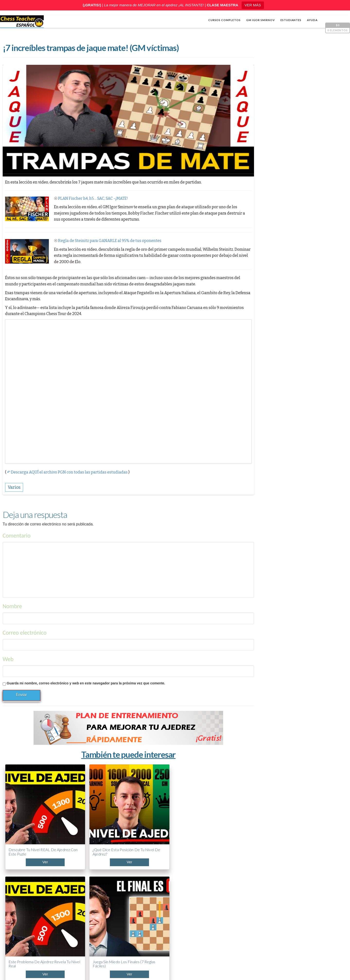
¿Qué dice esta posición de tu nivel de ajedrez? (85, 817)
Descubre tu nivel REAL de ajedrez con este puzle (29, 819)
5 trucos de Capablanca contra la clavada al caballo (283, 928)
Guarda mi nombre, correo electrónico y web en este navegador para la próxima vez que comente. (86, 676)
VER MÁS (253, 5)
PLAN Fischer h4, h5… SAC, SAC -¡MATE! (93, 199)
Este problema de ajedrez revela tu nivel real (141, 819)
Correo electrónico (24, 626)
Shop (18, 961)
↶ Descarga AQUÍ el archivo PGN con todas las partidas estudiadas (67, 465)
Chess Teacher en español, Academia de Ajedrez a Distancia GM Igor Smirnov (82, 968)
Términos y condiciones (218, 968)
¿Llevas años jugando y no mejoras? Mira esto (278, 891)
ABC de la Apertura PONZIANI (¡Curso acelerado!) (283, 910)
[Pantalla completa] (339, 300)
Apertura (261, 334)
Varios (258, 358)
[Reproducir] (258, 300)
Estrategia (262, 350)
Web (8, 652)
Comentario (16, 528)
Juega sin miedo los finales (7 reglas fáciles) (198, 817)
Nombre (12, 599)
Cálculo (260, 342)
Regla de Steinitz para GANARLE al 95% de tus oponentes (109, 241)
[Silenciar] (332, 300)
